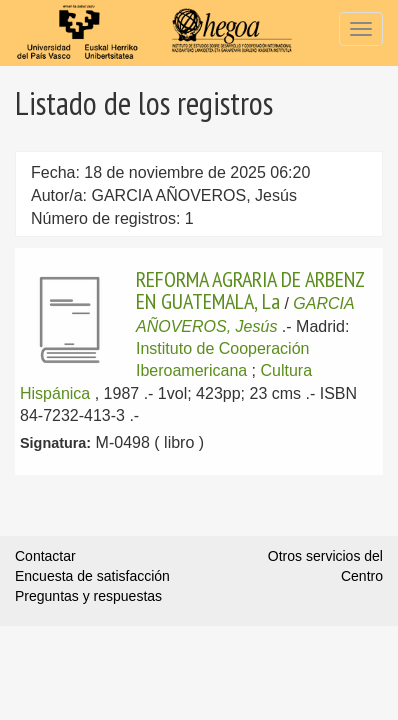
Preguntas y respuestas (88, 596)
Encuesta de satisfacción (92, 576)
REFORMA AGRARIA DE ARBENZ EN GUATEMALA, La (250, 290)
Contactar (45, 556)
